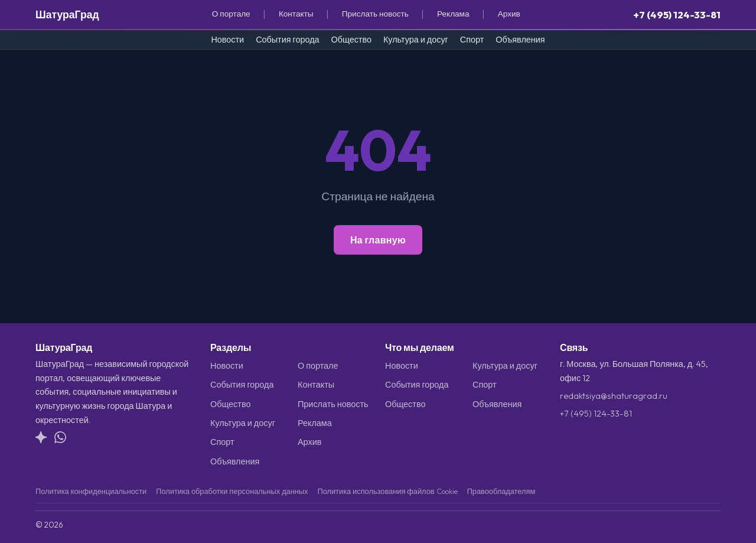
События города (287, 40)
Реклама (453, 14)
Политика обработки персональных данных (232, 491)
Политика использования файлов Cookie (387, 491)
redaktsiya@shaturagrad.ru (614, 396)
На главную (378, 240)
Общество (351, 40)
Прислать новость (375, 14)
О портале (231, 14)
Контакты (296, 14)
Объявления (520, 40)
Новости (227, 40)
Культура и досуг (416, 40)
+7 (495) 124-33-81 (677, 14)
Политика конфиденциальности (91, 491)
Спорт (472, 40)
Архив (509, 14)
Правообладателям (501, 491)
